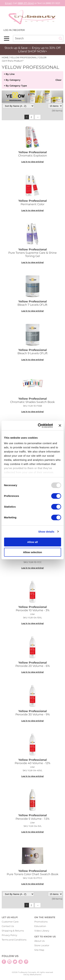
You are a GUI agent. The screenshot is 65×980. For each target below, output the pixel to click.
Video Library (42, 931)
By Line (10, 74)
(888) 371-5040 (26, 3)
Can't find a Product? (12, 61)
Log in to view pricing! (32, 162)
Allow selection (32, 552)
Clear (58, 80)
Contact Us (8, 926)
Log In (8, 30)
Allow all (32, 542)
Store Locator (42, 945)
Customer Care (10, 922)
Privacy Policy (9, 935)
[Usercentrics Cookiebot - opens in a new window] (39, 426)
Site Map (39, 950)
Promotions (41, 922)
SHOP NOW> (37, 51)
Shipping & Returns (13, 931)
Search (60, 38)
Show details (46, 532)
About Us (39, 941)
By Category (13, 80)
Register (19, 30)
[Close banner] (60, 425)
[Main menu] (7, 39)
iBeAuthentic (36, 975)
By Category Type (16, 86)
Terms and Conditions (14, 940)
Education (40, 926)
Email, (9, 3)
